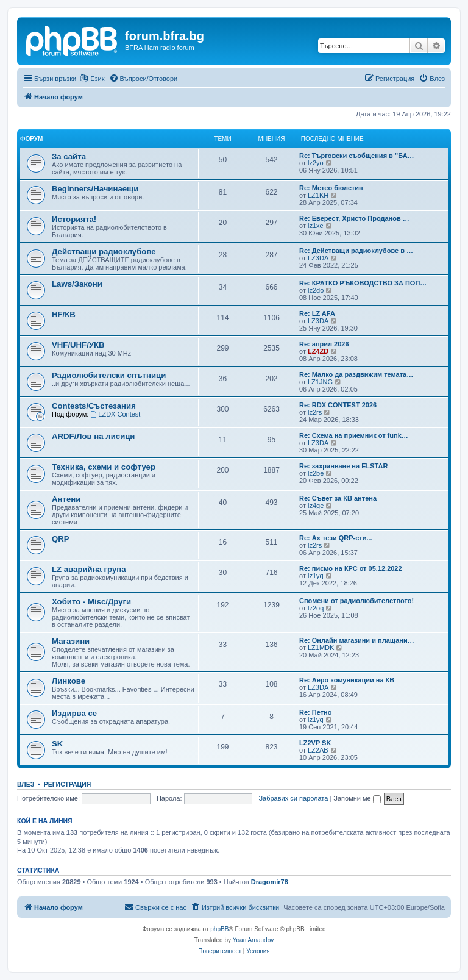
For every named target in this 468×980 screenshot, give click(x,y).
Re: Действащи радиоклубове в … (356, 251)
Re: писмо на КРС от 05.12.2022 (351, 568)
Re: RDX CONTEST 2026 (338, 405)
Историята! (74, 219)
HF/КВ (64, 314)
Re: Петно (315, 712)
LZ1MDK (321, 648)
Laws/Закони (77, 284)
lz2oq (316, 608)
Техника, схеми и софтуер (104, 467)
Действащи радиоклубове (104, 252)
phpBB (219, 929)
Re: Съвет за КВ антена (338, 498)
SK (57, 744)
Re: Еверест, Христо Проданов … (354, 218)
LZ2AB (318, 750)
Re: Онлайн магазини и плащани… (357, 640)
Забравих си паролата (293, 798)
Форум (31, 139)
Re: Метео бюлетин (331, 188)
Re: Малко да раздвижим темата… (356, 374)
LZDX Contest (115, 414)
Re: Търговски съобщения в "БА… (357, 156)
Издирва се (74, 713)
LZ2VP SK (315, 743)
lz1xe (316, 226)
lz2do (316, 290)
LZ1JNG (320, 382)
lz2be (316, 473)
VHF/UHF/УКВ (78, 345)
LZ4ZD (318, 351)
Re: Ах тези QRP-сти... (336, 538)
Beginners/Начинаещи (95, 189)
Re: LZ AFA (317, 313)
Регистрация (68, 784)
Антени (66, 499)
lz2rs (315, 412)
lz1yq (316, 576)
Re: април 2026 (324, 344)
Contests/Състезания (94, 406)
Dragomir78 (270, 882)
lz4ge (316, 506)
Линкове (69, 681)
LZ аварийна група (89, 569)
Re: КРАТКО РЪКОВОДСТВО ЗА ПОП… (363, 283)
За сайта (69, 156)
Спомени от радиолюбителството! (356, 601)
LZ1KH (318, 195)
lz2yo (316, 163)
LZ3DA (318, 258)
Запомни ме (357, 798)
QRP (61, 539)
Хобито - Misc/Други (91, 602)
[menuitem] (144, 79)
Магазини (71, 641)
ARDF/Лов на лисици (93, 436)
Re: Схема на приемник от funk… (354, 435)
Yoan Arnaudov (253, 940)
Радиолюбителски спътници (109, 375)
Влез (26, 784)
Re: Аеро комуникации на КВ (347, 680)
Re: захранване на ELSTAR (343, 466)
